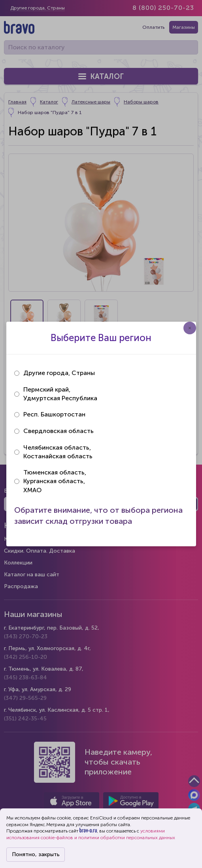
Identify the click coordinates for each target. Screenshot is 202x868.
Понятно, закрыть (36, 854)
